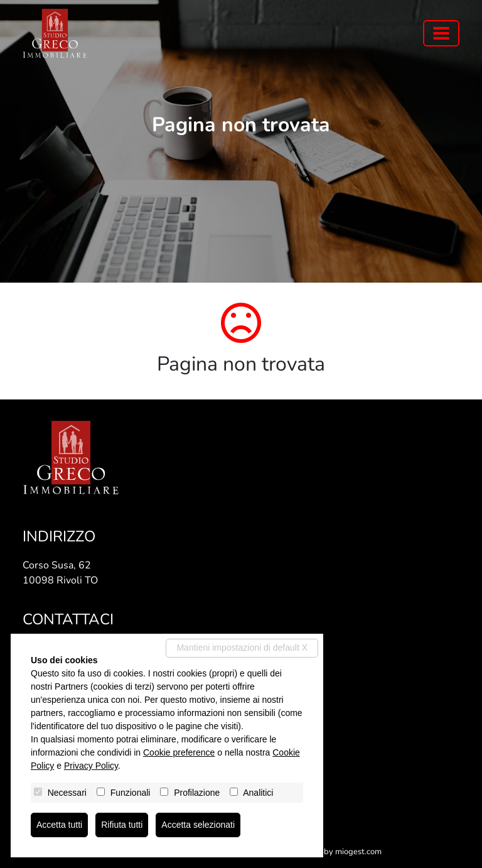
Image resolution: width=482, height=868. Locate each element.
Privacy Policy (91, 766)
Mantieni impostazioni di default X (242, 648)
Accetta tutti (59, 825)
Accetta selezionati (198, 825)
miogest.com (358, 852)
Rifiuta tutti (122, 825)
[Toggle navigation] (441, 33)
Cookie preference (179, 752)
